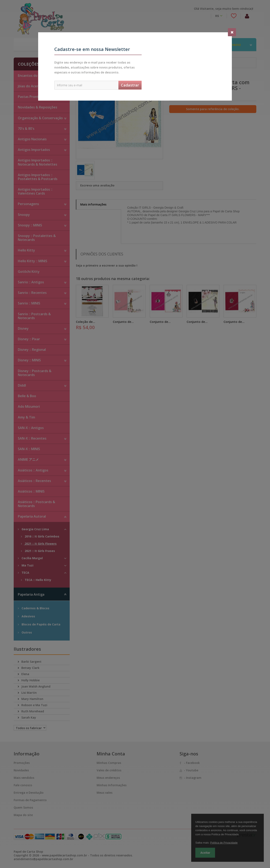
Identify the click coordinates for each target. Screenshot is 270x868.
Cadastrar (130, 85)
